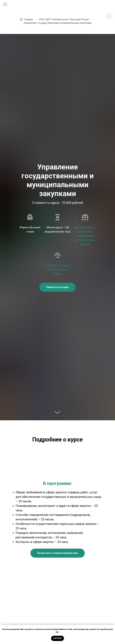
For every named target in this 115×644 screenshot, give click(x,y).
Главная (26, 19)
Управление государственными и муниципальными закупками (57, 23)
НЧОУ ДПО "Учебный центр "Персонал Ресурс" (64, 19)
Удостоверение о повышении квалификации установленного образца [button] (85, 236)
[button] (57, 287)
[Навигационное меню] (5, 5)
